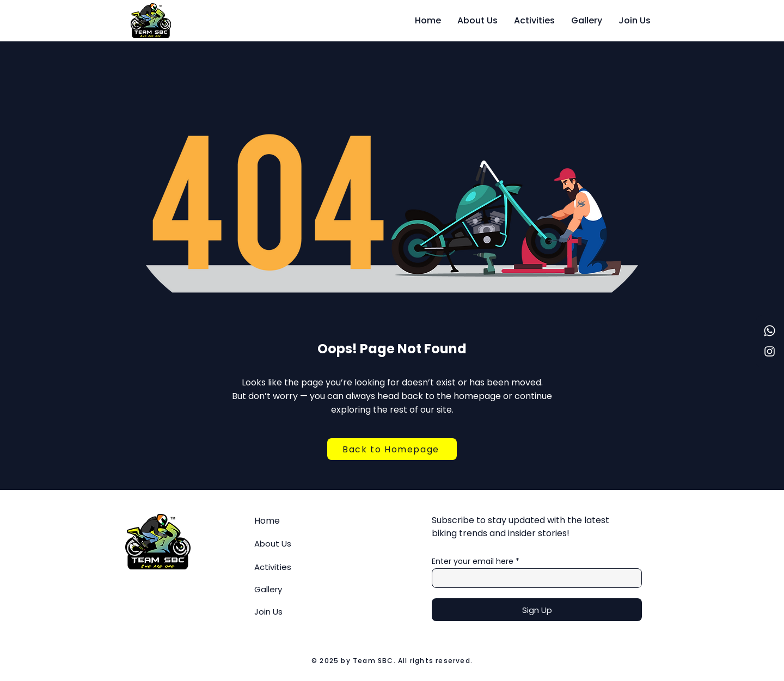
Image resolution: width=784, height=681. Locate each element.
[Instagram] (770, 351)
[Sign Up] (537, 610)
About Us (273, 544)
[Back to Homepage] (392, 449)
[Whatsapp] (770, 331)
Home (267, 521)
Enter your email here (473, 561)
